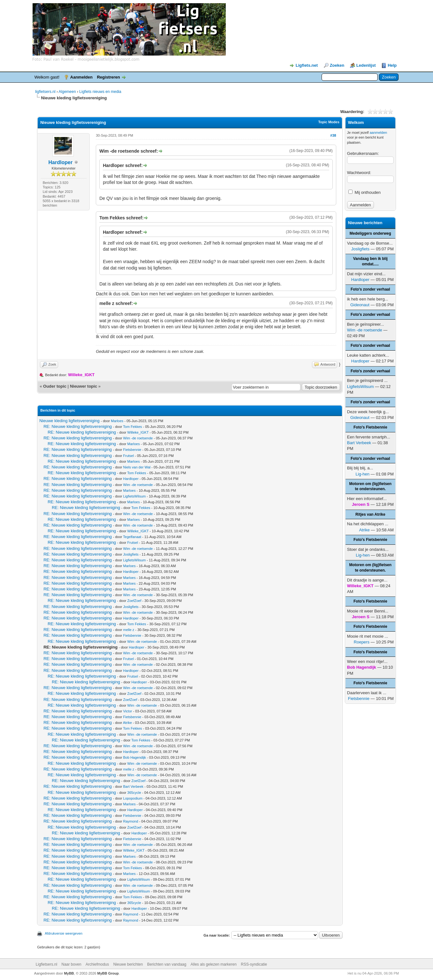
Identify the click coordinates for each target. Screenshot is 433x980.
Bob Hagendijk (135, 757)
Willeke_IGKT (138, 432)
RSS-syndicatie (254, 964)
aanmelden (378, 133)
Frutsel (129, 456)
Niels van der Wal (137, 467)
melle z (129, 630)
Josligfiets (131, 554)
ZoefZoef (134, 601)
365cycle (134, 793)
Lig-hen (363, 474)
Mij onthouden (365, 192)
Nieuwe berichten (128, 964)
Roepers (362, 642)
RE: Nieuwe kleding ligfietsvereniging (78, 426)
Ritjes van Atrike (370, 514)
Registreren (108, 77)
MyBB (69, 973)
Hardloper (61, 162)
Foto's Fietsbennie (370, 427)
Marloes (117, 421)
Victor (128, 711)
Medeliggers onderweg (370, 233)
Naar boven (72, 964)
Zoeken (337, 65)
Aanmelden (81, 77)
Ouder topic (55, 386)
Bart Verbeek (133, 786)
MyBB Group (108, 973)
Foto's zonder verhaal (370, 289)
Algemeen (67, 92)
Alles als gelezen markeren (214, 964)
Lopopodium (133, 798)
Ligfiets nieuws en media (100, 92)
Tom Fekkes (132, 427)
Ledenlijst (366, 65)
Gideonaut (360, 305)
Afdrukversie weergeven (64, 933)
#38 (333, 135)
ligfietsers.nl (45, 92)
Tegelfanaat (132, 537)
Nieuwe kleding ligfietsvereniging (69, 421)
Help (392, 65)
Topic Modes (329, 122)
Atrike (127, 723)
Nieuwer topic (84, 386)
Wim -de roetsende (138, 438)
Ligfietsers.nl (46, 964)
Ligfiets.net (307, 65)
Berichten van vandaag (167, 964)
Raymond (131, 821)
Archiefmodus (97, 964)
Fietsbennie (132, 450)
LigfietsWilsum (135, 496)
